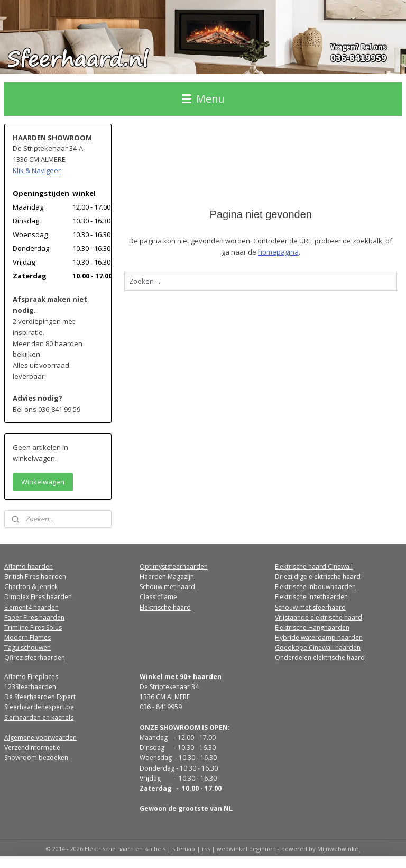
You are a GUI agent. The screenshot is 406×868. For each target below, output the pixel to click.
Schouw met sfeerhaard (310, 607)
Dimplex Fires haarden (38, 597)
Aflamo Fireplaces (31, 677)
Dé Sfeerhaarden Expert (40, 697)
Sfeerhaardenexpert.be (39, 707)
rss (206, 849)
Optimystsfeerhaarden (174, 567)
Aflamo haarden (29, 567)
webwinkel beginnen (246, 849)
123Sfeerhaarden (30, 687)
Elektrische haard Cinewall (314, 567)
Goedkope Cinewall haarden (318, 648)
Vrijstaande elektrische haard (319, 617)
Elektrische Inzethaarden (311, 597)
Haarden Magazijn (167, 577)
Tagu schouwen (27, 648)
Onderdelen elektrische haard (320, 658)
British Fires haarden (35, 577)
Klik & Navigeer (37, 170)
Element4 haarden (31, 607)
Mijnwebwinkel (339, 849)
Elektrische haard (165, 607)
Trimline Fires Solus (33, 627)
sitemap (184, 849)
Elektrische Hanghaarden (312, 627)
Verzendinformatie (32, 748)
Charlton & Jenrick (31, 587)
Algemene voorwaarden (40, 738)
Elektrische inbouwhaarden (315, 587)
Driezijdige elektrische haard (318, 577)
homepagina (278, 251)
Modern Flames (27, 638)
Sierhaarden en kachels (39, 717)
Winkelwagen (43, 482)
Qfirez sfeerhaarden (35, 658)
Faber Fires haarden (34, 617)
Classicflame (158, 597)
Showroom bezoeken (36, 758)
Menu (203, 99)
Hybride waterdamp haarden (319, 638)
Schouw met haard (167, 587)
